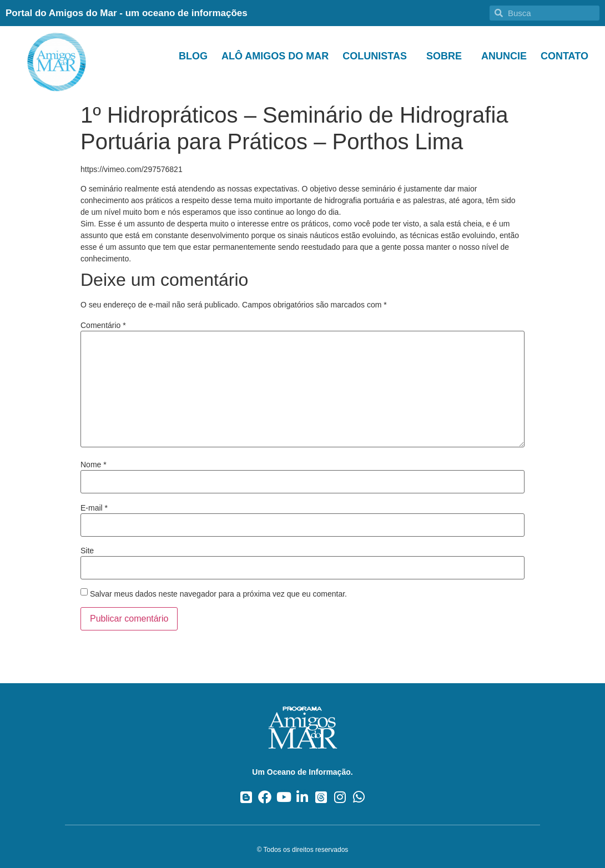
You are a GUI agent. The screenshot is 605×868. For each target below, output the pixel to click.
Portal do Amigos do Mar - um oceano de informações (127, 13)
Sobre (447, 56)
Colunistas (377, 56)
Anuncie (504, 56)
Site (87, 551)
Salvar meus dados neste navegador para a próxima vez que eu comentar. (218, 594)
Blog (193, 56)
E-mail (94, 508)
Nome (94, 465)
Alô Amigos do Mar (275, 56)
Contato (564, 56)
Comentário (103, 325)
